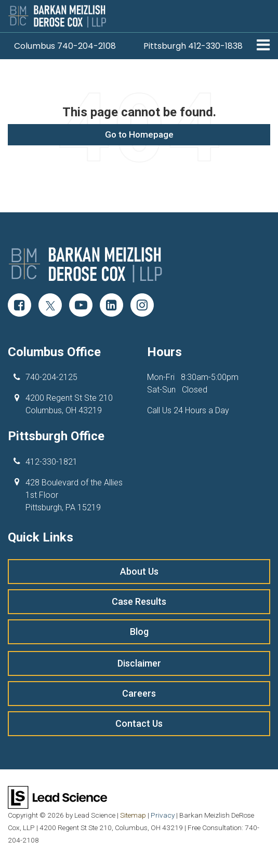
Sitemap (133, 815)
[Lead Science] (57, 797)
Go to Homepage (139, 134)
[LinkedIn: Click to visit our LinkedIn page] (111, 306)
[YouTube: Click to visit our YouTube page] (81, 306)
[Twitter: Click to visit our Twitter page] (50, 306)
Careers (139, 693)
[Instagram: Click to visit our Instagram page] (142, 306)
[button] (65, 46)
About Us (139, 571)
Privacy (163, 815)
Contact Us (139, 723)
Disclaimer (139, 663)
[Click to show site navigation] (263, 46)
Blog (139, 632)
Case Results (139, 601)
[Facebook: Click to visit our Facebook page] (19, 306)
